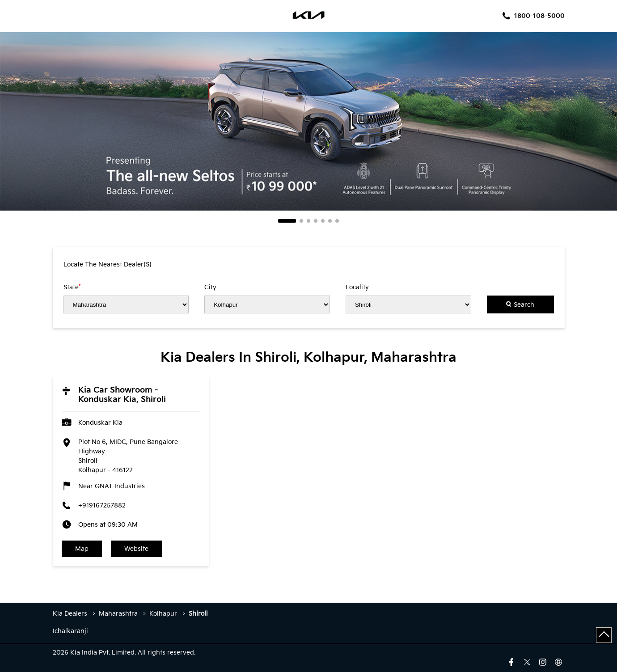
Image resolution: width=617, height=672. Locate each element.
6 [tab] (330, 221)
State (72, 287)
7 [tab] (337, 221)
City (210, 287)
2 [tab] (301, 221)
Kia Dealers (71, 614)
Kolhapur (163, 614)
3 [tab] (308, 221)
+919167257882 (102, 505)
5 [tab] (323, 221)
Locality (357, 287)
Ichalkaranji (70, 631)
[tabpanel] (308, 121)
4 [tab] (316, 221)
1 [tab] (287, 221)
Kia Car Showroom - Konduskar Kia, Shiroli (122, 395)
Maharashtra (118, 614)
